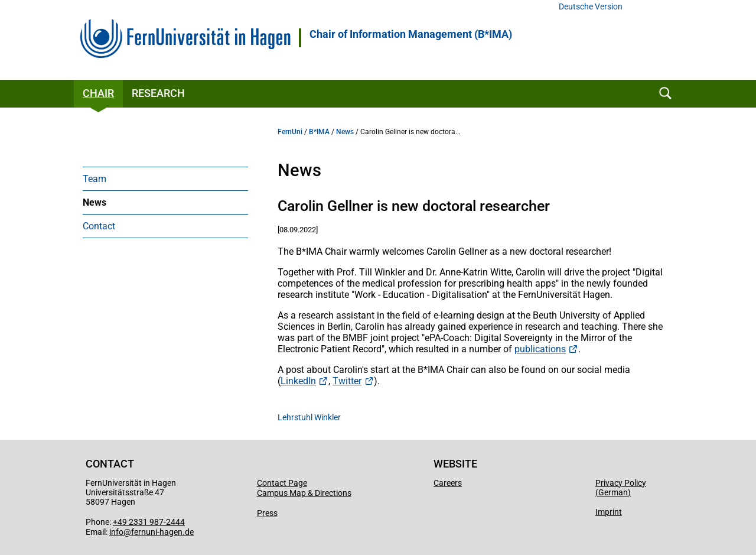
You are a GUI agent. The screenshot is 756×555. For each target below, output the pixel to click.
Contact (99, 226)
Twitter (347, 381)
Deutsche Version (591, 7)
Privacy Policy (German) (621, 488)
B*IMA (319, 132)
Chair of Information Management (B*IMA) (411, 34)
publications (540, 349)
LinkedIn (298, 381)
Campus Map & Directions (304, 493)
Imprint (609, 512)
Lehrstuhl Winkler (309, 417)
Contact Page (282, 483)
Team (94, 179)
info (116, 532)
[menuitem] (165, 178)
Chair (98, 93)
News (94, 202)
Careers (448, 483)
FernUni (290, 132)
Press (267, 513)
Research (158, 93)
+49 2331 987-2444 (149, 522)
